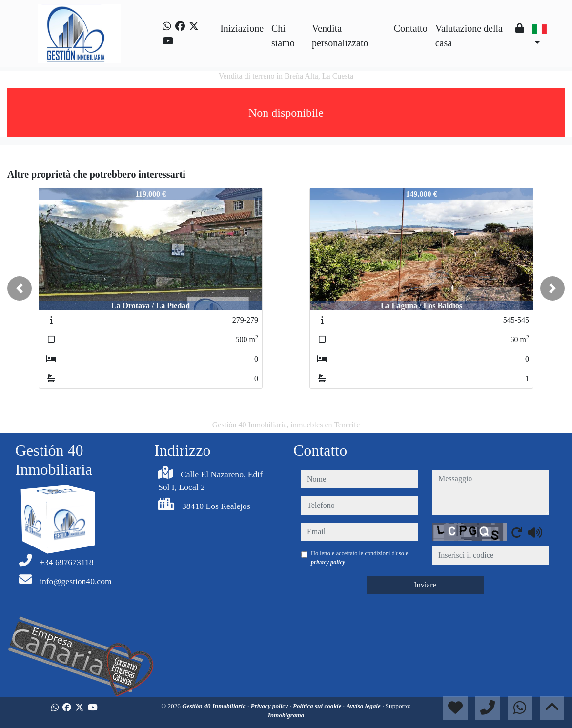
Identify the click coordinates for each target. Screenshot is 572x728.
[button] (20, 288)
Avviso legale (364, 706)
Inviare (425, 585)
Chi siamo (283, 36)
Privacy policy (270, 706)
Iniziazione (242, 28)
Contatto (411, 28)
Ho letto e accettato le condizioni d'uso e (360, 558)
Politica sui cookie (318, 706)
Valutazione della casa (469, 36)
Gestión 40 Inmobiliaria (215, 706)
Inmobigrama (286, 715)
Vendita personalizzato (340, 36)
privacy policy (328, 562)
